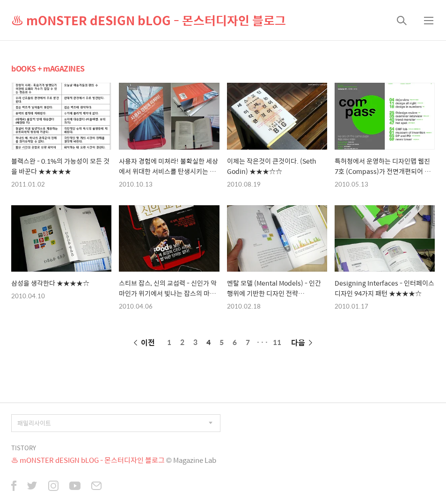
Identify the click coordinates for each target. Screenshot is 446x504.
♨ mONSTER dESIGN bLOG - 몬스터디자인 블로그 (149, 20)
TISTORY (24, 448)
